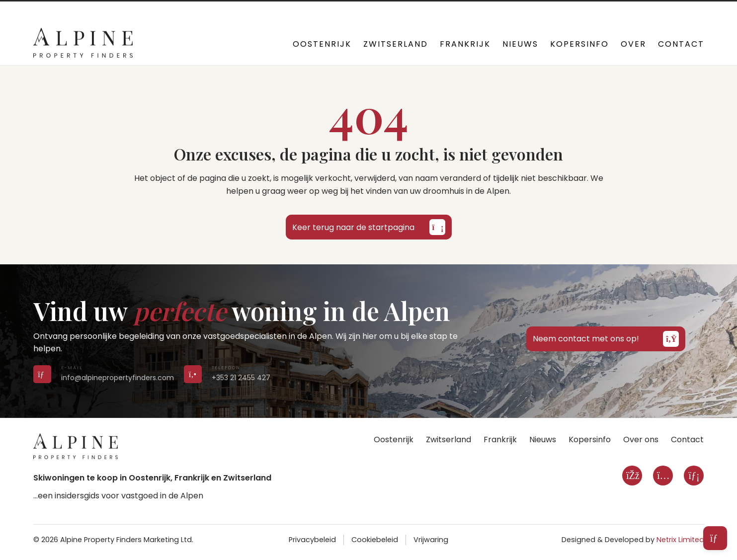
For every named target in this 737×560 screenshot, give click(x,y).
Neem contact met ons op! (606, 339)
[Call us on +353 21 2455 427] (193, 374)
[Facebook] (632, 476)
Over (633, 44)
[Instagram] (663, 476)
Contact (681, 44)
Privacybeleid (312, 540)
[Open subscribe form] (715, 538)
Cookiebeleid (375, 540)
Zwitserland (396, 44)
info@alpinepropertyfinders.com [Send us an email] (118, 378)
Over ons (641, 440)
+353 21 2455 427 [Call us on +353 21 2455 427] (241, 378)
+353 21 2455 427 (241, 10)
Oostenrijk (322, 44)
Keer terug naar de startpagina (369, 227)
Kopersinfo (579, 44)
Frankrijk (465, 44)
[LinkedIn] (694, 476)
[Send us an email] (42, 374)
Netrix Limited (680, 540)
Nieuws (520, 44)
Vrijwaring (431, 540)
